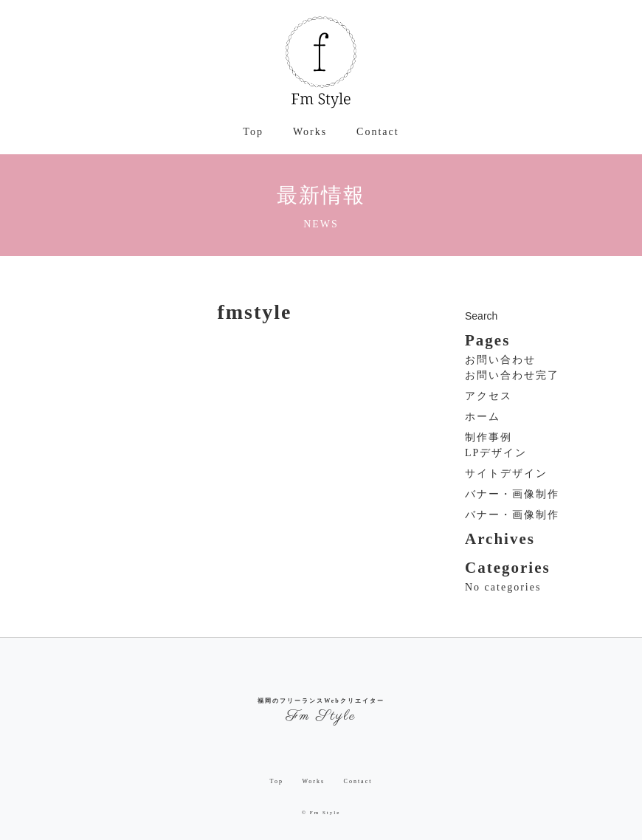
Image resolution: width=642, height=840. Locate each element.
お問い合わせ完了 (512, 375)
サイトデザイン (506, 474)
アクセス (489, 396)
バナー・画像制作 (512, 494)
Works (310, 132)
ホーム (483, 417)
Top (253, 132)
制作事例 (489, 437)
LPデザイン (496, 453)
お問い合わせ (500, 360)
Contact (378, 132)
